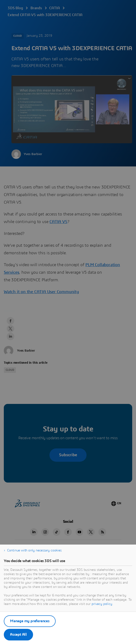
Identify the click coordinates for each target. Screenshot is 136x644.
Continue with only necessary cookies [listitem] (34, 550)
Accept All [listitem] (18, 635)
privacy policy (102, 604)
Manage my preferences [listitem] (30, 621)
